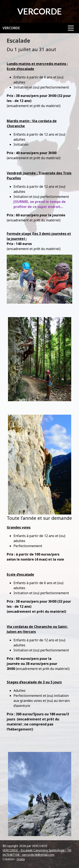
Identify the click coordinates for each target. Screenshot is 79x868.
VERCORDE (11, 28)
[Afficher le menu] (71, 28)
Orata (21, 859)
